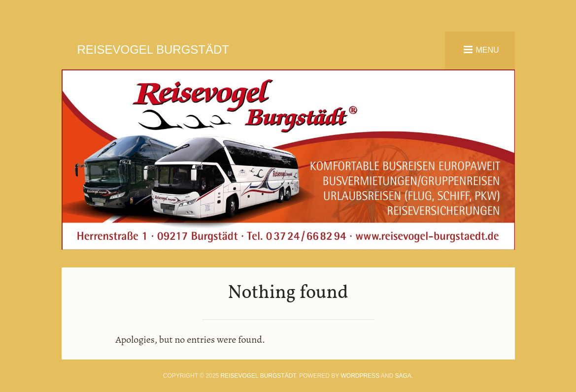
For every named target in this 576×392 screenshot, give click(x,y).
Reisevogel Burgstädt (153, 49)
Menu (487, 49)
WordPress (360, 376)
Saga (403, 376)
